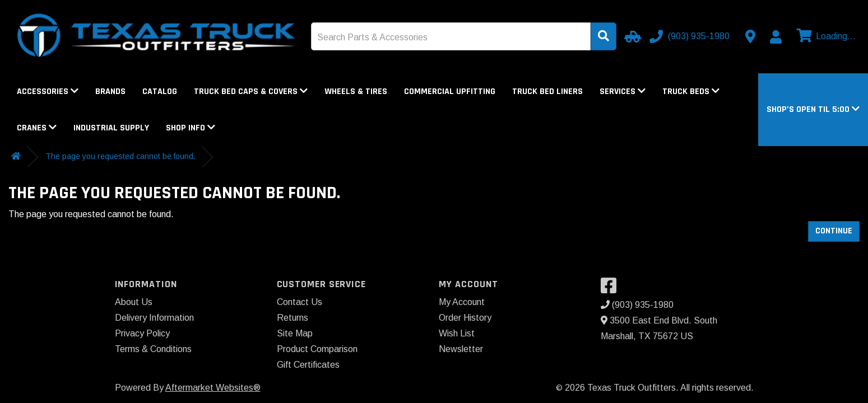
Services (623, 92)
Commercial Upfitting (450, 92)
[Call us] (691, 36)
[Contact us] (750, 36)
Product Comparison (317, 349)
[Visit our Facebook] (611, 289)
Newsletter (461, 349)
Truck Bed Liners (547, 92)
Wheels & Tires (356, 92)
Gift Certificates (308, 365)
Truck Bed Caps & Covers (251, 92)
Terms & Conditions (153, 349)
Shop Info (191, 128)
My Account (462, 302)
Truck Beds (691, 92)
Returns (293, 318)
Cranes (37, 128)
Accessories (48, 92)
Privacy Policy (142, 333)
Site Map (295, 333)
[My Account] (776, 37)
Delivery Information (154, 318)
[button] (813, 109)
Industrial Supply (111, 128)
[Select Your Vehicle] (631, 36)
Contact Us (300, 302)
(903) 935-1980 (637, 305)
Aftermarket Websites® (213, 388)
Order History (465, 318)
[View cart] (825, 36)
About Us (134, 302)
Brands (110, 92)
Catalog (160, 92)
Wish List (457, 333)
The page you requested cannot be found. (120, 156)
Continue (834, 231)
